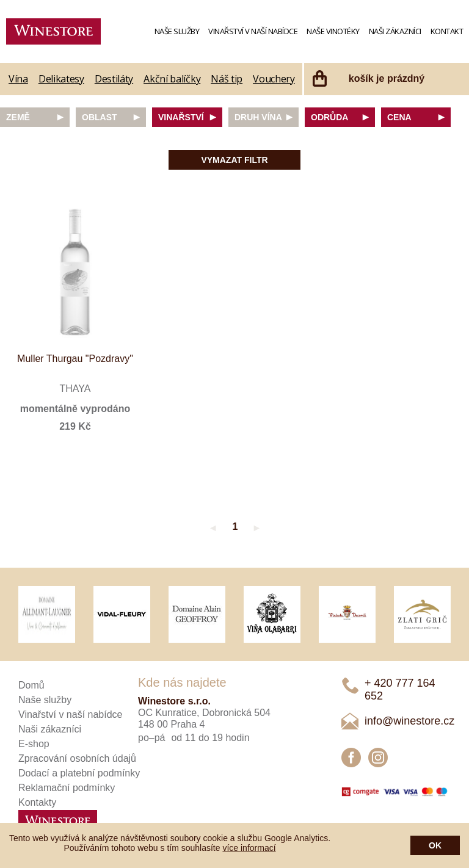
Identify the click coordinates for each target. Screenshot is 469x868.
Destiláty (114, 79)
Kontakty (37, 802)
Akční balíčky (172, 79)
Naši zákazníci (395, 31)
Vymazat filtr (234, 160)
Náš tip (227, 79)
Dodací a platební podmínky (79, 773)
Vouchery (274, 79)
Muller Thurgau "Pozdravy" (75, 359)
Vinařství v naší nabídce (253, 31)
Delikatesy (61, 79)
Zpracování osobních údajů (77, 758)
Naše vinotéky (333, 31)
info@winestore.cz (409, 721)
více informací (249, 848)
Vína (18, 79)
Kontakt (447, 31)
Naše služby (177, 31)
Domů (31, 685)
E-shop (34, 744)
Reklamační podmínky (67, 788)
